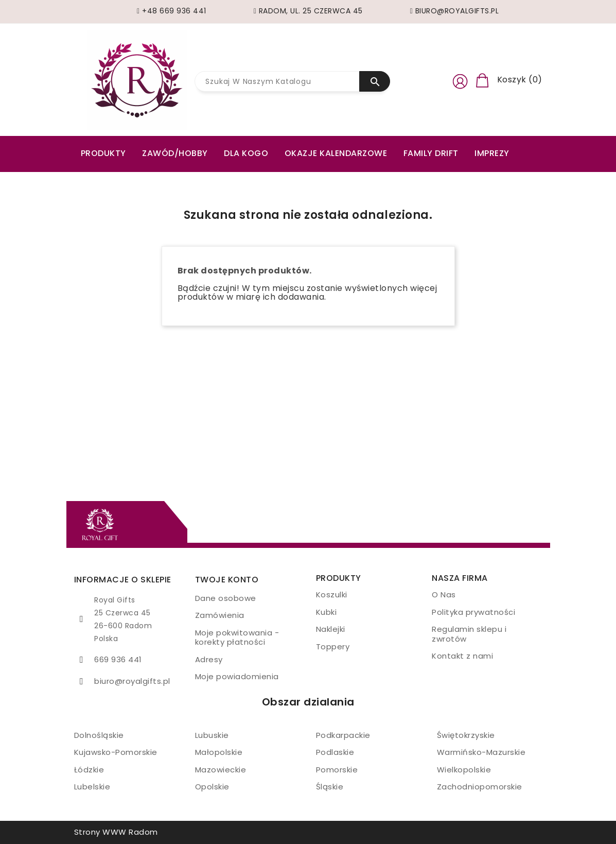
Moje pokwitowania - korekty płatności (237, 638)
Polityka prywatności (473, 612)
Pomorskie (337, 770)
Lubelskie (92, 787)
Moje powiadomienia (237, 676)
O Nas (444, 595)
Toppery (333, 647)
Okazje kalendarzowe (336, 153)
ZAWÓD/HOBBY (175, 153)
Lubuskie (212, 735)
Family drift (431, 153)
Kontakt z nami (462, 656)
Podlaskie (335, 752)
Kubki (327, 612)
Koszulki (332, 595)
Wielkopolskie (464, 770)
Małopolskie (219, 752)
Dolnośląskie (99, 735)
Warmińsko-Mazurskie (481, 752)
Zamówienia (220, 615)
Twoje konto (227, 580)
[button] (460, 80)
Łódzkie (89, 770)
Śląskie (330, 787)
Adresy (209, 659)
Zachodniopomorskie (480, 787)
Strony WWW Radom (116, 832)
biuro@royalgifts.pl (132, 681)
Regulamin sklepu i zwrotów (469, 634)
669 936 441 (118, 659)
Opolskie (212, 787)
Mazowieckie (221, 770)
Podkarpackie (343, 735)
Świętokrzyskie (466, 735)
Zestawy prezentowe (129, 176)
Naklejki (331, 629)
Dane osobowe (226, 598)
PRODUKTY (103, 153)
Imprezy (492, 153)
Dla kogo (246, 153)
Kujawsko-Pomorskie (116, 752)
